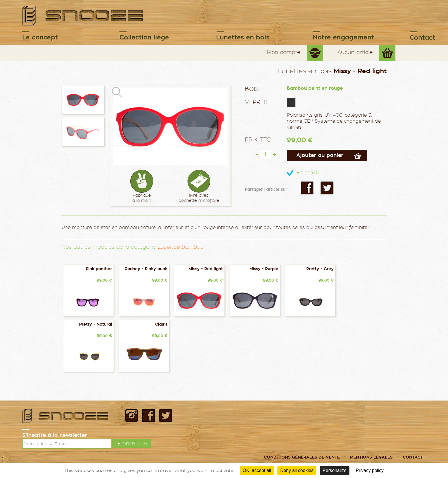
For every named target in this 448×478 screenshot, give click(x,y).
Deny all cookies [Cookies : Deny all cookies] (297, 470)
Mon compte (284, 52)
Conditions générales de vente (302, 457)
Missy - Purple (264, 269)
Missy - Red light (206, 269)
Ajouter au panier (320, 155)
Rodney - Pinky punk (146, 269)
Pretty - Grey (320, 269)
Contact (413, 457)
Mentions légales (371, 457)
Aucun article (355, 52)
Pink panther (99, 269)
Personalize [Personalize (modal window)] (335, 470)
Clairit (161, 324)
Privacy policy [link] (370, 470)
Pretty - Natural (96, 324)
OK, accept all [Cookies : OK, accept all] (257, 470)
